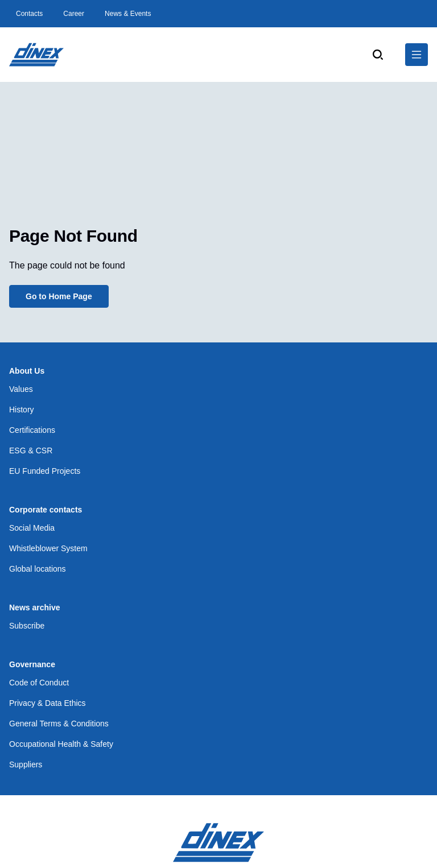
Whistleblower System (48, 548)
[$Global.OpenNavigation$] (417, 55)
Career (74, 14)
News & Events (128, 14)
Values (21, 389)
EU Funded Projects (45, 471)
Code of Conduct (39, 683)
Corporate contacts (46, 510)
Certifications (32, 430)
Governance (32, 664)
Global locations (38, 569)
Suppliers (26, 764)
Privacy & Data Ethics (48, 703)
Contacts (29, 14)
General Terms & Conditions (59, 724)
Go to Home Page (59, 296)
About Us (27, 371)
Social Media (32, 528)
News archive (35, 607)
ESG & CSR (31, 450)
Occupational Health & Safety (61, 744)
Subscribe (27, 626)
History (22, 410)
